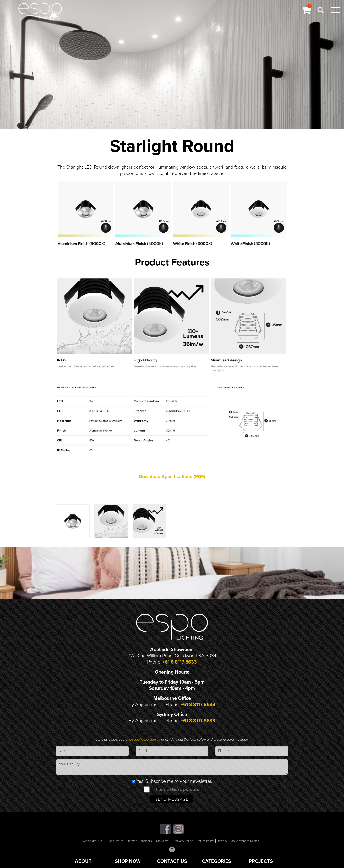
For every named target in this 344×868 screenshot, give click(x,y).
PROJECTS (261, 861)
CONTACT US (172, 861)
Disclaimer (163, 841)
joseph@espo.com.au (145, 740)
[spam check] (146, 789)
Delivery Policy (183, 841)
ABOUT (83, 861)
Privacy (223, 841)
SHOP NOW (128, 861)
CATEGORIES (216, 861)
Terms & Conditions (140, 841)
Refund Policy (205, 841)
